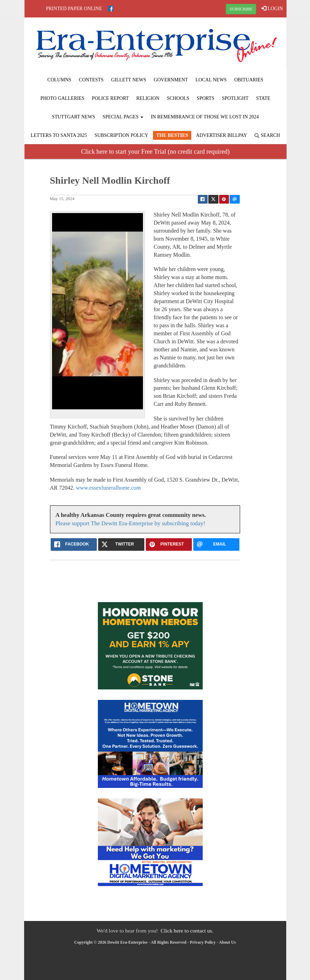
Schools (178, 98)
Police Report (110, 98)
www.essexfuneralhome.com (108, 488)
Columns (59, 80)
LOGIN (272, 8)
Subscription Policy (122, 135)
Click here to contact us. (187, 931)
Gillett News (129, 80)
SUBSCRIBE (241, 9)
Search (267, 135)
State (263, 98)
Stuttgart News (73, 117)
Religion (148, 98)
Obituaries (249, 80)
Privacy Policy (203, 942)
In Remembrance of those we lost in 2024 (205, 117)
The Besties (172, 135)
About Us (227, 942)
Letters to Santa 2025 (59, 135)
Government (171, 80)
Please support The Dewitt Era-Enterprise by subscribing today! (131, 523)
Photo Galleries (62, 98)
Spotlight (235, 98)
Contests (91, 80)
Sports (206, 98)
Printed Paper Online (74, 9)
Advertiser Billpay (222, 135)
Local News (211, 80)
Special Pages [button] (123, 117)
